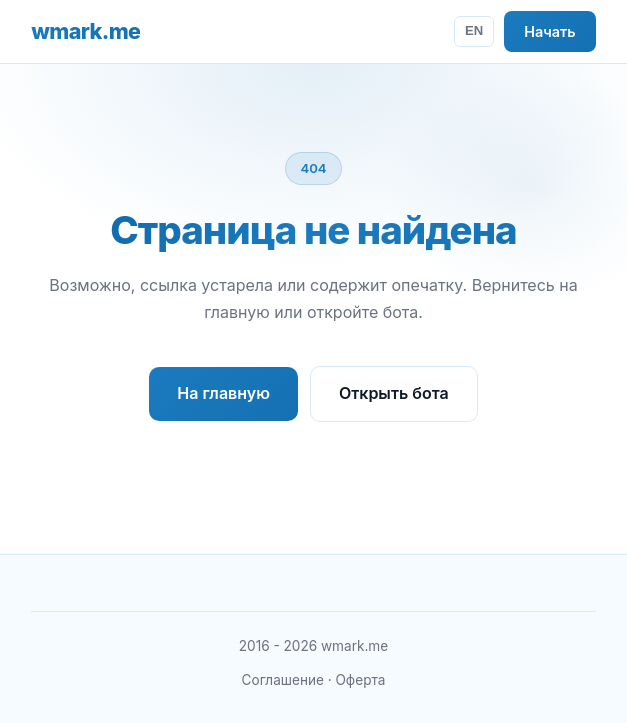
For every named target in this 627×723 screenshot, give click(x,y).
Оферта (360, 680)
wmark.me (85, 31)
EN (474, 30)
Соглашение (283, 680)
